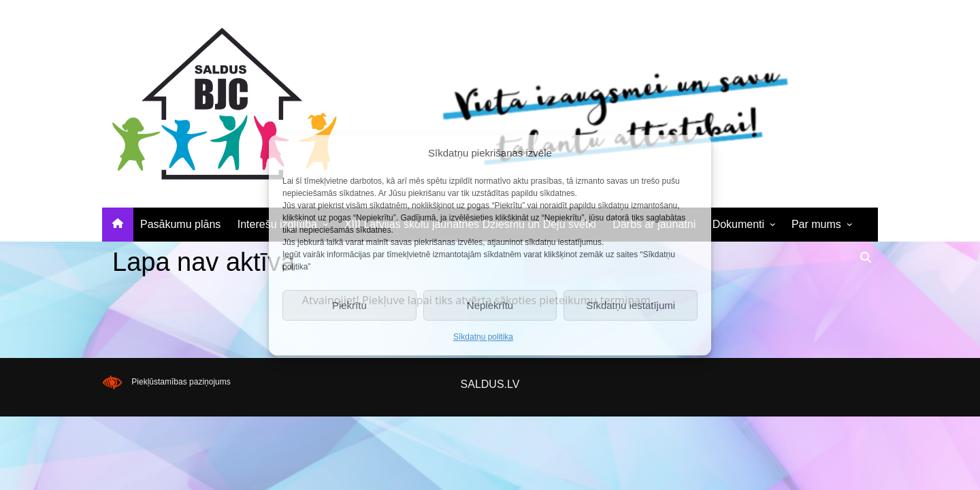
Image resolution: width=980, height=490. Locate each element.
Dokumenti (738, 224)
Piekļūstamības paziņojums (181, 382)
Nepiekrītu (490, 305)
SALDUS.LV (490, 384)
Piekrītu (349, 305)
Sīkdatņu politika (483, 337)
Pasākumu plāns (180, 224)
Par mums (816, 224)
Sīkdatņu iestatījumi (631, 305)
